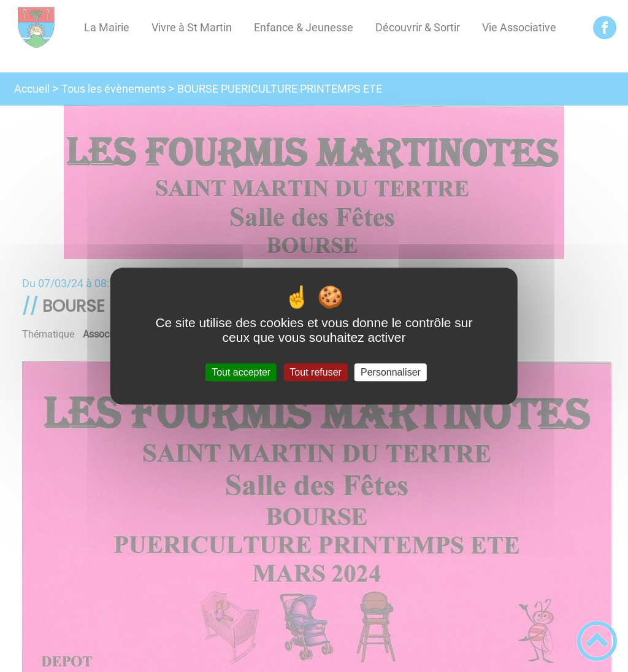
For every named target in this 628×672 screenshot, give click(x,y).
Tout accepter (241, 372)
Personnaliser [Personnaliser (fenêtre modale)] (391, 372)
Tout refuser (315, 372)
